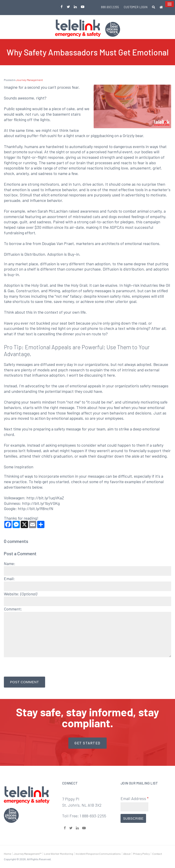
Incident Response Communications (98, 854)
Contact (157, 854)
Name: (10, 563)
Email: (9, 579)
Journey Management (29, 80)
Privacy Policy (141, 854)
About (127, 854)
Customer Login (136, 7)
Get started (87, 743)
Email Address (135, 798)
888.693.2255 (110, 7)
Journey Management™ (28, 854)
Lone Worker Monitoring (59, 854)
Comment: (13, 609)
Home (8, 854)
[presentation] (31, 666)
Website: (21, 594)
